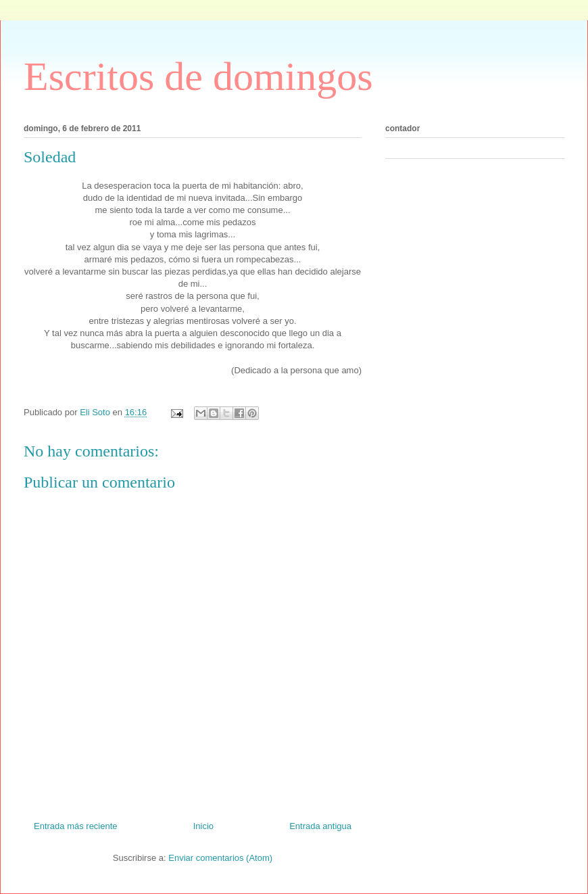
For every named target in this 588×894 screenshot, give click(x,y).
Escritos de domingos (198, 76)
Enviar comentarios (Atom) (220, 858)
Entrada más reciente (76, 826)
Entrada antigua (320, 826)
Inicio (203, 826)
